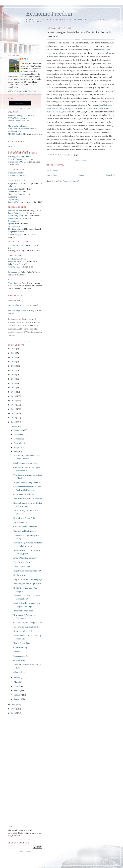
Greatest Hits (19, 660)
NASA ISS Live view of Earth (21, 129)
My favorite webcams (17, 126)
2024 (14, 357)
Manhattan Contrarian (17, 194)
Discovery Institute (16, 173)
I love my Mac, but (22, 566)
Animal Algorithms (16, 305)
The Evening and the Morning (21, 310)
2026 (14, 349)
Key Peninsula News (17, 259)
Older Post (110, 175)
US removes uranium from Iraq (27, 627)
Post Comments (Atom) (69, 181)
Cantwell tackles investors (25, 531)
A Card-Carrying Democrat (25, 558)
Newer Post (52, 175)
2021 (14, 370)
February (18, 695)
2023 (14, 362)
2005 (14, 713)
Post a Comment (52, 170)
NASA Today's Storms (18, 118)
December (19, 430)
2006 (14, 709)
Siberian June (19, 672)
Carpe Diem (13, 189)
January (18, 699)
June (16, 678)
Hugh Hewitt (14, 184)
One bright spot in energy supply (28, 622)
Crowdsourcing (20, 647)
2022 (14, 366)
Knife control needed (22, 631)
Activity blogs (14, 267)
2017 (14, 387)
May (16, 682)
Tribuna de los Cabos (17, 272)
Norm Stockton (15, 283)
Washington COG (16, 162)
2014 (14, 400)
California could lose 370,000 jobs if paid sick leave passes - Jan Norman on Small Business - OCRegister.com (79, 108)
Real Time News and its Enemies (28, 499)
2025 (14, 353)
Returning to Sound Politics (25, 518)
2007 (14, 704)
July (16, 452)
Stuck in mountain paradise (25, 463)
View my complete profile (22, 91)
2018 (14, 383)
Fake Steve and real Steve (24, 562)
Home (81, 175)
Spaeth (11, 224)
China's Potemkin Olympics (25, 527)
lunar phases (20, 104)
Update (16, 652)
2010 (14, 418)
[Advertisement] (21, 770)
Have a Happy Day (22, 643)
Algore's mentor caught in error (27, 482)
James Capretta (15, 213)
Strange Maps (14, 226)
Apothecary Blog (16, 216)
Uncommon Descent (17, 175)
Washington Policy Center (19, 156)
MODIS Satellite (15, 134)
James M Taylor (15, 202)
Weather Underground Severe (21, 115)
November (19, 434)
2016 (14, 392)
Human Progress (15, 234)
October (18, 439)
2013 (14, 405)
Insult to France (20, 522)
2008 (14, 426)
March (17, 690)
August (17, 447)
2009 (14, 422)
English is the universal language (28, 579)
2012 (14, 409)
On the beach (19, 575)
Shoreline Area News (17, 261)
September (19, 443)
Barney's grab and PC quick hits (27, 584)
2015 (14, 396)
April (17, 686)
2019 (14, 379)
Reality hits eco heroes (23, 611)
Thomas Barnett (15, 210)
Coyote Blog (13, 199)
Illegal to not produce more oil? (27, 571)
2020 (14, 375)
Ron (26, 59)
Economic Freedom (49, 14)
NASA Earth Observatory (19, 245)
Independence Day (21, 656)
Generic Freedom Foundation (21, 159)
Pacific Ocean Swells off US (20, 121)
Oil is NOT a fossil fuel (23, 494)
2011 (14, 413)
